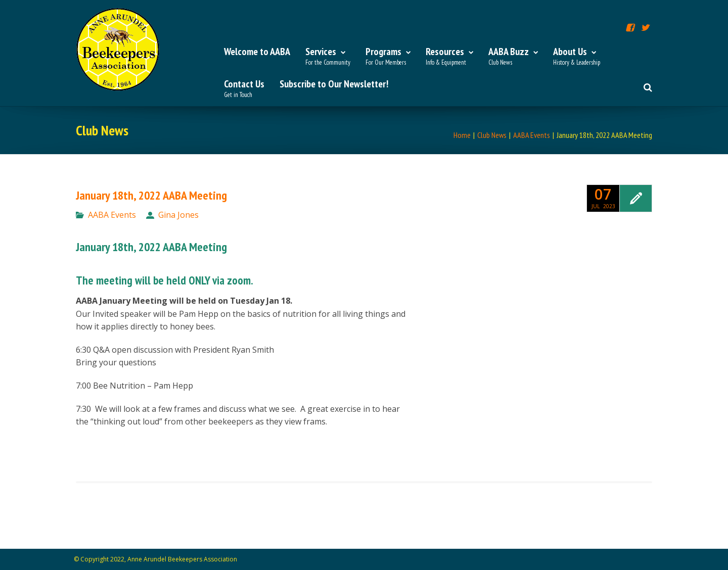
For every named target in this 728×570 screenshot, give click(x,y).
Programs (388, 57)
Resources (449, 57)
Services (328, 57)
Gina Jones (178, 215)
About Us (577, 57)
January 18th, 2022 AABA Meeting (151, 195)
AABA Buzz (513, 57)
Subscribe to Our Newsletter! (334, 84)
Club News (492, 135)
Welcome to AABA (257, 52)
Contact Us (244, 89)
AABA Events (532, 135)
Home (462, 135)
